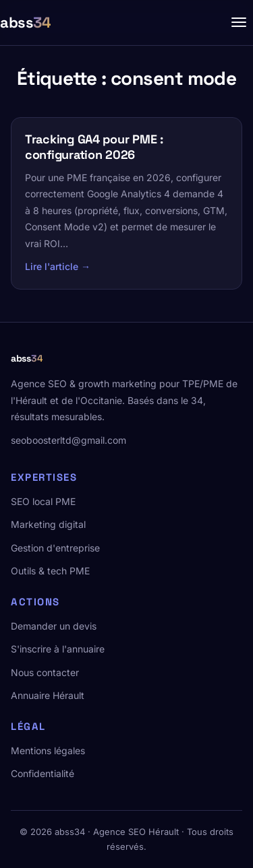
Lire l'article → (58, 266)
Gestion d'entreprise (55, 548)
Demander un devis (54, 626)
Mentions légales (48, 750)
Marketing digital (48, 524)
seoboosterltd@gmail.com (68, 440)
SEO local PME (43, 501)
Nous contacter (45, 672)
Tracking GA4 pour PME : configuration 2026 (94, 147)
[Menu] (239, 22)
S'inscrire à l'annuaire (58, 649)
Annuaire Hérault (48, 695)
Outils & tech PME (50, 571)
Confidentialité (43, 773)
